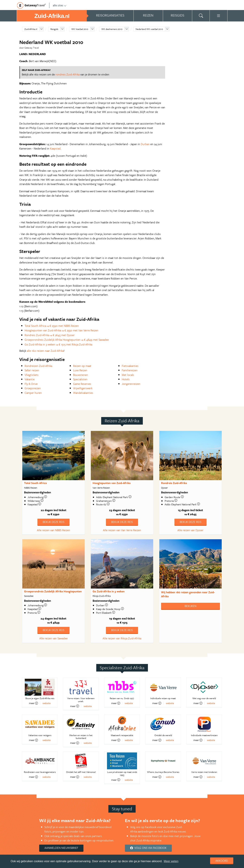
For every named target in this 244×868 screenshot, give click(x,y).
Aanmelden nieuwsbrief (61, 848)
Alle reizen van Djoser (190, 530)
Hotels (126, 379)
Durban (145, 144)
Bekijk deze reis (53, 522)
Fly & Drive (31, 384)
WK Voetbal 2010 (80, 29)
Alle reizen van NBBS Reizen (53, 530)
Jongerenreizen (131, 384)
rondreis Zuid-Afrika (68, 74)
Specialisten (80, 379)
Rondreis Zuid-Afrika (174, 483)
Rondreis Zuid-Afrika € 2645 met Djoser (50, 335)
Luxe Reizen (80, 370)
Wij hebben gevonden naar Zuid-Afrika (188, 594)
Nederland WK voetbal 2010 (149, 29)
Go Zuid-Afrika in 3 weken (109, 591)
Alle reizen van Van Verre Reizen (122, 530)
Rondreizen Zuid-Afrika (38, 366)
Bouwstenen (81, 375)
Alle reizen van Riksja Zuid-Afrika (122, 638)
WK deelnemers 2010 (112, 29)
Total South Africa (35, 483)
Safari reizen (32, 370)
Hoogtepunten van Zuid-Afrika (112, 483)
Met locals (128, 375)
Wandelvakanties (83, 393)
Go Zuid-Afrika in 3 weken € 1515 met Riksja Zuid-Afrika (58, 344)
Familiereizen (130, 370)
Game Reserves (82, 384)
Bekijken (191, 606)
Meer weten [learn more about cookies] (171, 861)
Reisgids (54, 29)
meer (33, 703)
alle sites (60, 5)
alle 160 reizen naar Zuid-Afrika (45, 351)
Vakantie (30, 379)
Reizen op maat (82, 366)
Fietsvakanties (130, 366)
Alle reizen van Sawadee (53, 638)
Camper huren (33, 393)
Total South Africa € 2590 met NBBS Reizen (52, 326)
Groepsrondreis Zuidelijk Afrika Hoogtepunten (53, 591)
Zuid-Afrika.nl (31, 29)
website (47, 703)
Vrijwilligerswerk (83, 388)
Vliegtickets (32, 375)
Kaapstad (55, 148)
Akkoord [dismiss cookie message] (222, 861)
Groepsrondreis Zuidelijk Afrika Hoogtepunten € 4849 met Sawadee (67, 340)
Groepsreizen (33, 388)
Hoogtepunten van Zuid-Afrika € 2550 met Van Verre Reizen (61, 330)
